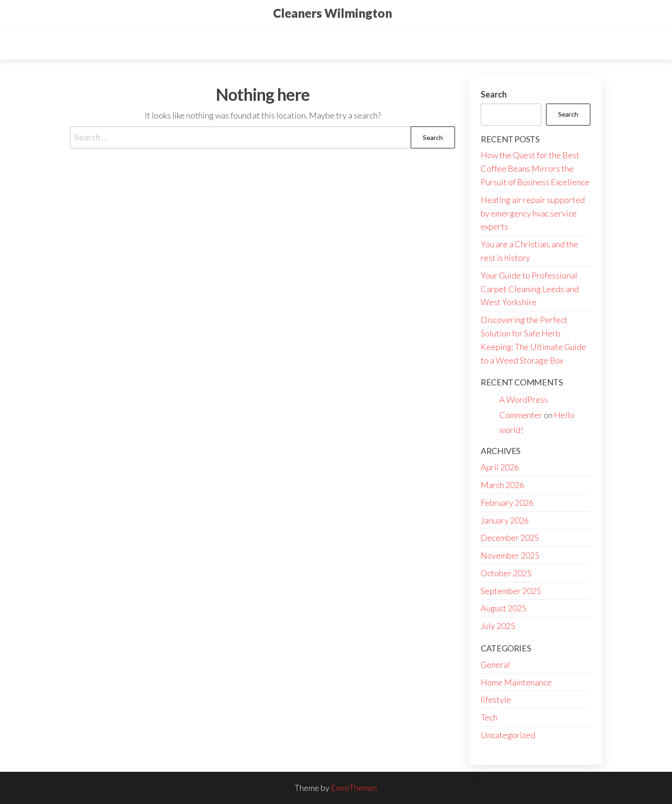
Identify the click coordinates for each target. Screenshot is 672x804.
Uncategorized (508, 735)
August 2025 (504, 608)
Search (494, 94)
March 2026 (502, 485)
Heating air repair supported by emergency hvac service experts (533, 213)
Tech (489, 717)
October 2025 (506, 573)
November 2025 (510, 555)
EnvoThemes (354, 788)
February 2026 (507, 503)
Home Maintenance (516, 682)
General (495, 664)
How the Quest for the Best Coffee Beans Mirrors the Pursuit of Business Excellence (535, 168)
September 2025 (511, 591)
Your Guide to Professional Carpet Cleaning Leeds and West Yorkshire (530, 289)
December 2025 (510, 538)
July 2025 (498, 626)
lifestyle (496, 699)
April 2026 (500, 467)
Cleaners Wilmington (332, 13)
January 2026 (505, 520)
